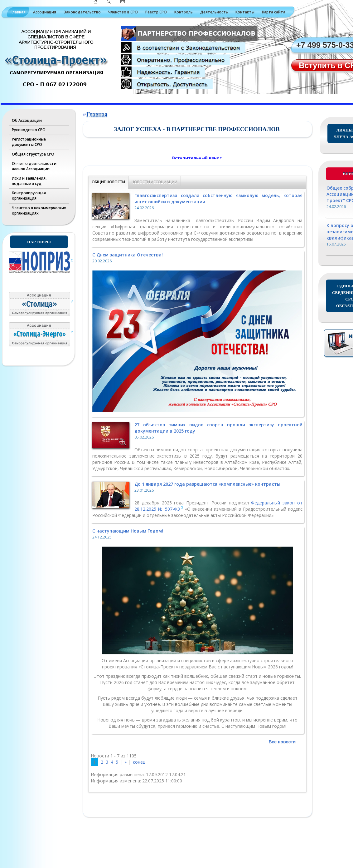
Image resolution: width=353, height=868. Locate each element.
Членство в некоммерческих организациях (39, 211)
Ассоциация (45, 12)
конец (139, 762)
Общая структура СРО (33, 154)
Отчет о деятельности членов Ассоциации (34, 166)
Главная (18, 12)
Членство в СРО (123, 12)
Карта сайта (274, 12)
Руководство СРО (29, 130)
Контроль (184, 12)
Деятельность (214, 12)
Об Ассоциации (27, 120)
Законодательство (82, 12)
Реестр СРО (156, 12)
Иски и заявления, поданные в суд (29, 181)
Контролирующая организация (29, 196)
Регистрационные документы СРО (29, 142)
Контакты (245, 12)
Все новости (282, 742)
